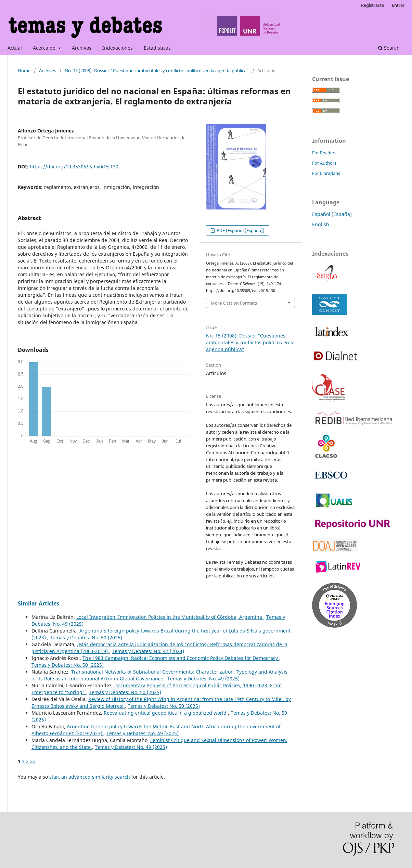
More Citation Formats (234, 303)
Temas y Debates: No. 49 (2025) (203, 679)
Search (389, 48)
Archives (48, 71)
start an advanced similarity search (90, 777)
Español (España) (332, 214)
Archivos (82, 48)
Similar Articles (38, 603)
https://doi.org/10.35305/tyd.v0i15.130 (74, 167)
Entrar (398, 5)
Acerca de (45, 48)
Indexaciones (118, 48)
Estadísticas (157, 48)
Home (24, 71)
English (321, 224)
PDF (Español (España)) (240, 230)
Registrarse (372, 5)
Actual (15, 48)
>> (33, 761)
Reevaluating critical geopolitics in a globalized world (166, 713)
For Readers (324, 153)
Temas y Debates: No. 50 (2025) (86, 637)
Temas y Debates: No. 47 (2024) (148, 651)
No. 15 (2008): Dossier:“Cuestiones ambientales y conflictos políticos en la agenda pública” (157, 71)
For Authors (324, 163)
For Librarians (326, 173)
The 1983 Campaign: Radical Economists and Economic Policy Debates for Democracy (181, 658)
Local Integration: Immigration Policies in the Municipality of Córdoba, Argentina (170, 617)
